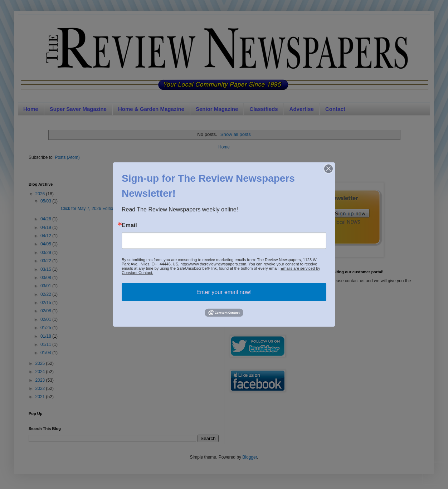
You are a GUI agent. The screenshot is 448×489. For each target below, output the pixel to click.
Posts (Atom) (67, 157)
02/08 (46, 311)
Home (31, 109)
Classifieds (264, 109)
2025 (41, 363)
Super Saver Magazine (78, 109)
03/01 (46, 286)
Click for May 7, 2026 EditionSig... (82, 209)
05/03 (46, 201)
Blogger (250, 457)
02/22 (46, 294)
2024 (41, 372)
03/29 (46, 253)
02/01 (46, 319)
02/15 (46, 303)
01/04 (46, 353)
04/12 (46, 236)
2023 (41, 380)
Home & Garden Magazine (151, 109)
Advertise (302, 109)
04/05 (46, 244)
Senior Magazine (217, 109)
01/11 (46, 344)
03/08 (46, 278)
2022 (41, 388)
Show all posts (236, 134)
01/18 (46, 336)
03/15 (46, 269)
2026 (41, 194)
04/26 (46, 219)
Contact (335, 109)
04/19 (46, 228)
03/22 (46, 261)
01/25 (46, 328)
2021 (41, 397)
